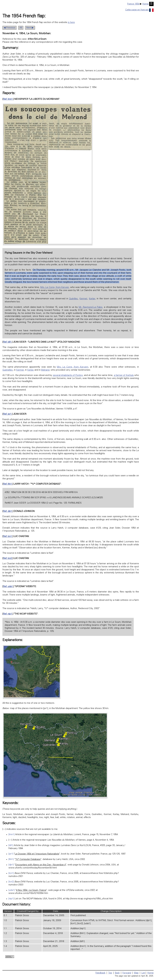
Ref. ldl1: (7, 342)
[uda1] (12, 890)
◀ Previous (9, 28)
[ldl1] (11, 845)
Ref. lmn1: (8, 99)
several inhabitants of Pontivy (68, 375)
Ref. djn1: (8, 511)
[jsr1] (11, 854)
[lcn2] (11, 882)
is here (71, 22)
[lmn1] (12, 835)
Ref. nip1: (8, 614)
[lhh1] (11, 859)
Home (145, 4)
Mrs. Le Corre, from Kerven (55, 287)
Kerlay (92, 299)
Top (110, 973)
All (21, 28)
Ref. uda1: (8, 587)
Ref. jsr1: (8, 414)
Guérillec (73, 299)
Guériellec (8, 370)
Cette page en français (139, 10)
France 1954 (133, 4)
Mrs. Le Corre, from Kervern (73, 367)
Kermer (20, 370)
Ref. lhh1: (8, 484)
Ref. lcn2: (8, 558)
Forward (127, 973)
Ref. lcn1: (8, 536)
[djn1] (11, 865)
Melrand (45, 370)
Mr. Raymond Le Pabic (91, 307)
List (143, 973)
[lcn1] (11, 873)
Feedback (100, 973)
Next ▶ (30, 28)
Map (136, 973)
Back (117, 973)
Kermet (83, 299)
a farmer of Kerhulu (124, 375)
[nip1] (11, 899)
